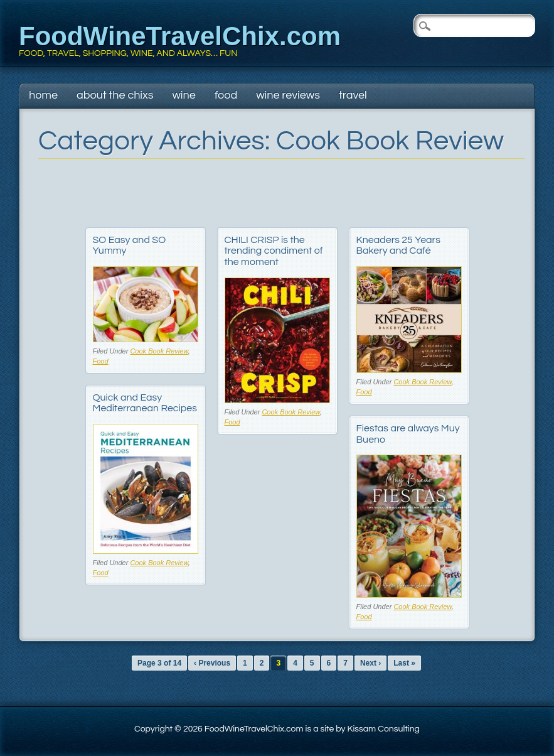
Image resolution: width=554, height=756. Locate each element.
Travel (353, 95)
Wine (184, 95)
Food (226, 95)
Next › (370, 663)
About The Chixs (115, 95)
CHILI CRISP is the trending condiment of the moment (274, 251)
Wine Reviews (288, 95)
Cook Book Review (159, 351)
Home (43, 95)
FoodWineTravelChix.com (180, 36)
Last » (404, 663)
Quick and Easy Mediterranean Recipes (145, 403)
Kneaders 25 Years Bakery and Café (398, 246)
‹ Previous (212, 663)
